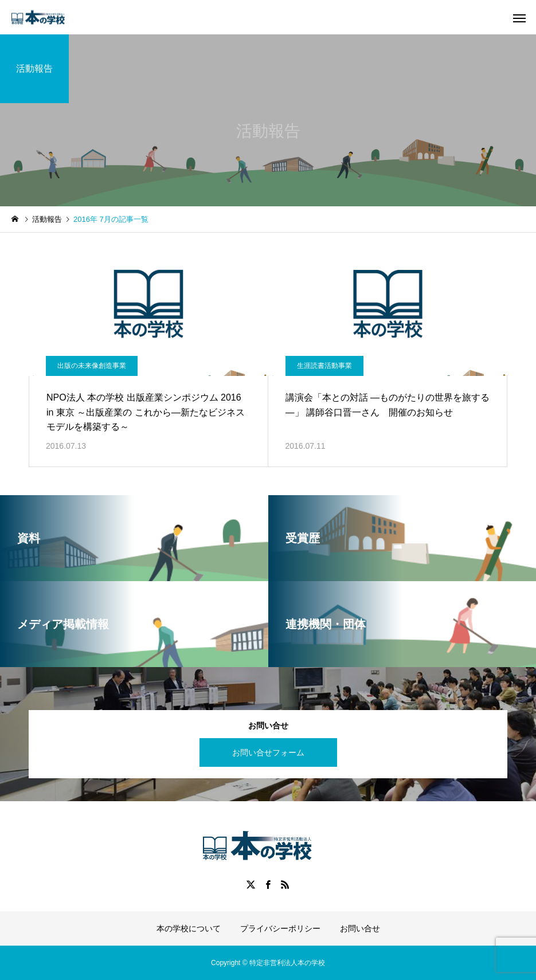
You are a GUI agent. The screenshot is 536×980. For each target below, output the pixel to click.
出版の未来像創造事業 (92, 366)
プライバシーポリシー (280, 928)
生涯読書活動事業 (324, 366)
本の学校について (189, 928)
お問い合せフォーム (268, 752)
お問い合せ (360, 928)
